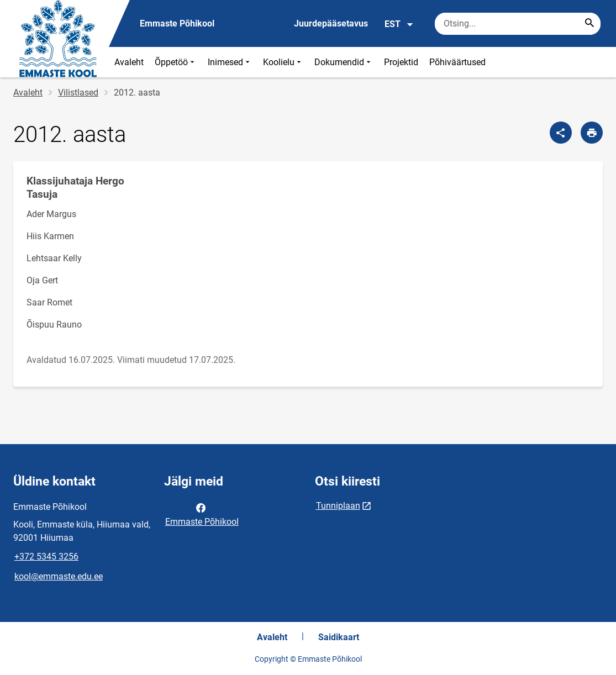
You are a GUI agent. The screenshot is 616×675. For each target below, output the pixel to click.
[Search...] (589, 24)
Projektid (401, 62)
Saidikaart (339, 637)
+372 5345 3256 (46, 557)
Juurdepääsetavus (331, 23)
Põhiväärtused (457, 62)
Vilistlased (78, 93)
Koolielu (283, 62)
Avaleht (129, 62)
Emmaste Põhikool (202, 514)
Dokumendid (344, 62)
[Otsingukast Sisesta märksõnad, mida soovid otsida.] (518, 24)
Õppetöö (176, 62)
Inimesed (230, 62)
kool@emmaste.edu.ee (59, 576)
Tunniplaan (338, 506)
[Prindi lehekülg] (592, 133)
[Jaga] (561, 133)
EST (399, 24)
